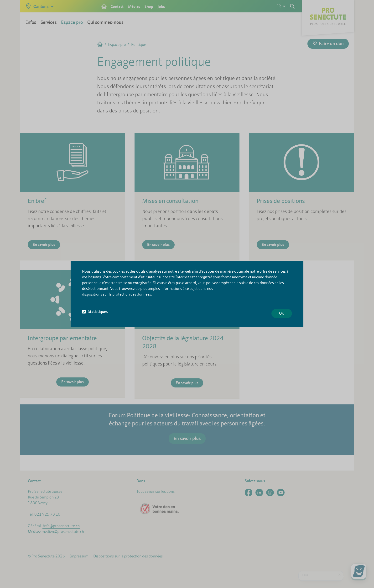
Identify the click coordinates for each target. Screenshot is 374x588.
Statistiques (95, 312)
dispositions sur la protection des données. (117, 294)
